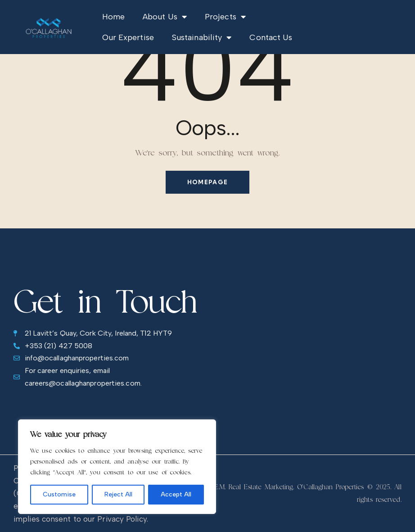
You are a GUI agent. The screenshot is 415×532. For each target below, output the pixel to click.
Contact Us (271, 37)
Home (113, 17)
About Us (165, 17)
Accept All (176, 494)
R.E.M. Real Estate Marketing (251, 487)
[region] (117, 467)
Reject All (118, 494)
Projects (225, 17)
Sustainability (202, 37)
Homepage (207, 182)
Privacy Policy (122, 519)
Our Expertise (128, 37)
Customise (59, 494)
